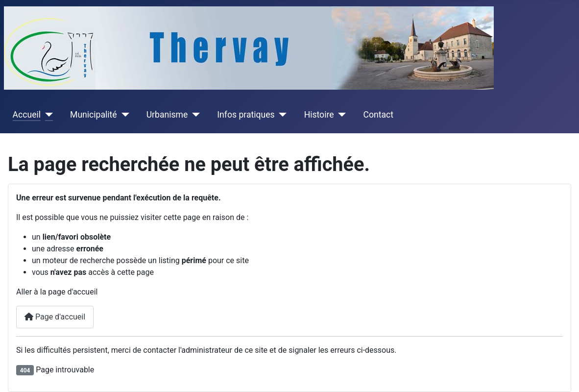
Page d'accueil (55, 317)
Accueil (27, 115)
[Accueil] (47, 115)
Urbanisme (167, 115)
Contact (379, 115)
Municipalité (94, 115)
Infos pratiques (246, 115)
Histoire (319, 115)
